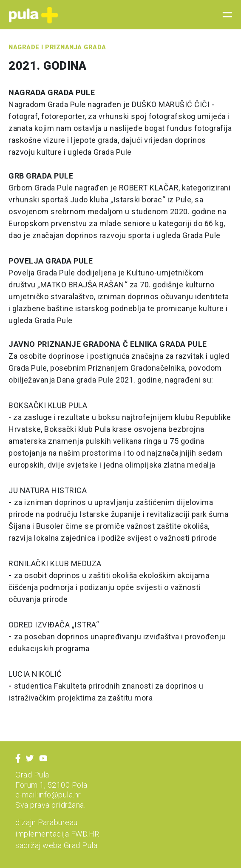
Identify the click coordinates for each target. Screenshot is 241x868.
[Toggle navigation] (225, 15)
